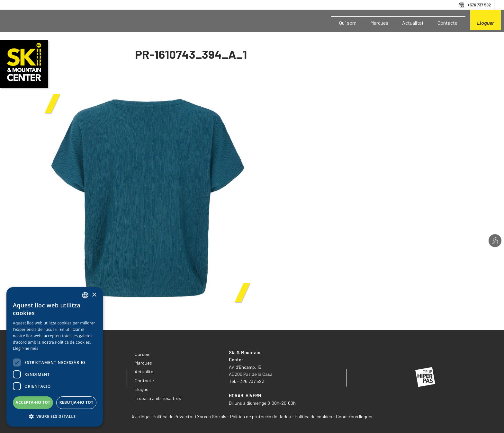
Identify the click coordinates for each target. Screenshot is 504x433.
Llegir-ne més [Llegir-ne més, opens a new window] (26, 348)
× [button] (94, 295)
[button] (55, 417)
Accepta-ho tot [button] (33, 402)
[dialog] (55, 357)
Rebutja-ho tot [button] (76, 402)
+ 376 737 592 (251, 381)
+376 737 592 (479, 5)
